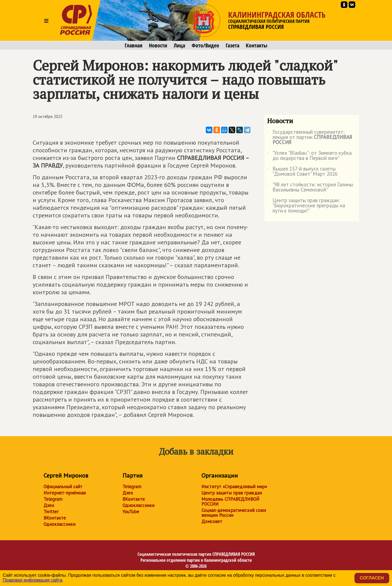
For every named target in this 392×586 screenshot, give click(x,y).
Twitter (51, 512)
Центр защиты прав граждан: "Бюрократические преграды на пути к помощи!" (306, 206)
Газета (232, 45)
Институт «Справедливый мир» (234, 487)
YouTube (131, 512)
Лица (179, 45)
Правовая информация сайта (33, 580)
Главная (134, 45)
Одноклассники (59, 524)
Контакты (257, 45)
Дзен (49, 505)
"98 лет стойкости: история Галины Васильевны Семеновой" (310, 187)
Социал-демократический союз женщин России (234, 513)
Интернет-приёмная (65, 493)
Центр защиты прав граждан (232, 493)
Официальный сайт (63, 487)
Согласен (372, 578)
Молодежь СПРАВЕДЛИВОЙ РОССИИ (230, 502)
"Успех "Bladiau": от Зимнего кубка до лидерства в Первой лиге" (309, 156)
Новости (158, 45)
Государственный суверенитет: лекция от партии (310, 137)
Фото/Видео (205, 45)
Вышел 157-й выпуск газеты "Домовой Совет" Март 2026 (302, 172)
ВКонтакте (55, 518)
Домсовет (212, 521)
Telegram (53, 499)
